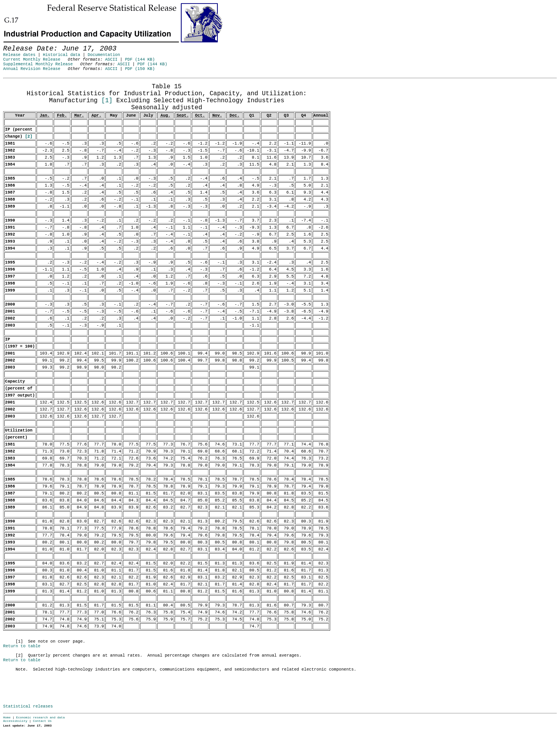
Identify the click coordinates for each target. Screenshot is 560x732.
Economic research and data (41, 717)
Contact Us (42, 721)
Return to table (22, 646)
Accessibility (15, 721)
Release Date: (11, 82)
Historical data (61, 55)
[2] (29, 136)
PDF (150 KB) (140, 69)
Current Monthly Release (32, 59)
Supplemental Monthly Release (38, 64)
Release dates (19, 55)
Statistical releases (28, 706)
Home (7, 717)
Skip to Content (12, 44)
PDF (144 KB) (140, 59)
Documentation (104, 55)
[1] (107, 101)
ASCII (111, 59)
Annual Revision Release (32, 69)
